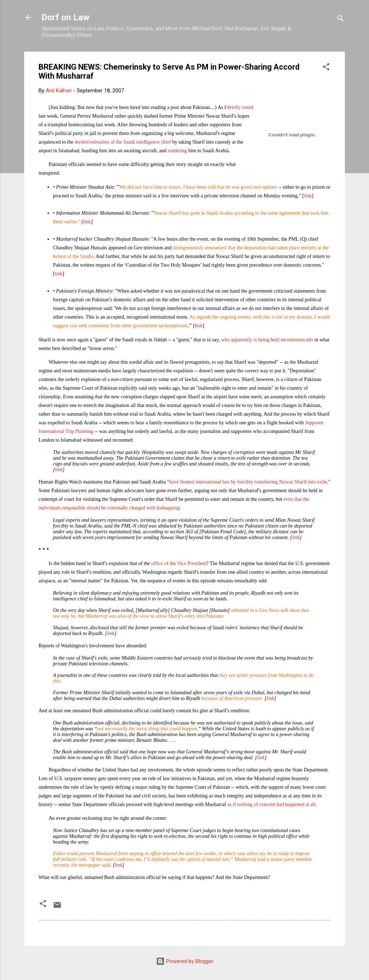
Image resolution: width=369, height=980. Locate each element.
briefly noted (240, 107)
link (308, 196)
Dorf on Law (65, 17)
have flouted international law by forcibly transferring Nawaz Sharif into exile (248, 482)
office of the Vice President (179, 563)
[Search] (341, 20)
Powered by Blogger (185, 961)
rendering (177, 151)
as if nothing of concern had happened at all (272, 804)
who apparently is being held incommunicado (267, 340)
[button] (326, 68)
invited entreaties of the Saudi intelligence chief (123, 142)
